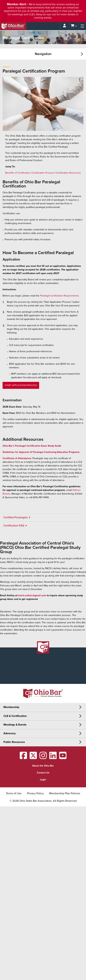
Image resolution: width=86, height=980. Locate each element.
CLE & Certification (15, 716)
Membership (11, 707)
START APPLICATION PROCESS (21, 385)
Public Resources (14, 742)
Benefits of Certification (18, 173)
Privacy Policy (35, 793)
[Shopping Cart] (74, 26)
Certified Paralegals (16, 517)
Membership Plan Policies (65, 793)
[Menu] (82, 26)
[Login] (65, 26)
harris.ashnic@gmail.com (32, 595)
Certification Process (43, 173)
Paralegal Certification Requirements (59, 296)
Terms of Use (14, 793)
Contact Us (43, 773)
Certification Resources (68, 173)
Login (43, 780)
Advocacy (10, 733)
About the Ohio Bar (43, 766)
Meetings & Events (15, 725)
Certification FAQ (14, 526)
